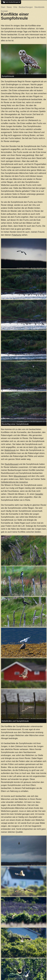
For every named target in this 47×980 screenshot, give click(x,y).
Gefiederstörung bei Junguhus (14, 482)
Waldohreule (10, 450)
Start (3, 7)
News (9, 7)
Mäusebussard (20, 476)
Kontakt (4, 11)
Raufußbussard (12, 464)
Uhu (36, 447)
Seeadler (39, 494)
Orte (15, 7)
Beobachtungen (26, 7)
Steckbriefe (39, 7)
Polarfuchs (17, 235)
